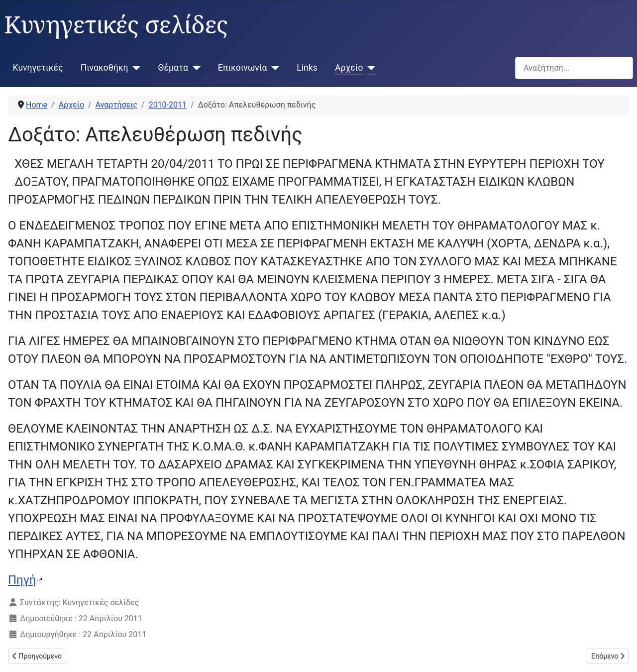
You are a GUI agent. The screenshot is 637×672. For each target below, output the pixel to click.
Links (307, 68)
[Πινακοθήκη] (135, 68)
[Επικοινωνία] (273, 68)
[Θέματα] (194, 68)
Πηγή (22, 580)
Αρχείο (349, 68)
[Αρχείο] (369, 68)
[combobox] (574, 68)
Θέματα (173, 68)
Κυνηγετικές (38, 68)
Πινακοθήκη (105, 68)
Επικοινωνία (243, 68)
